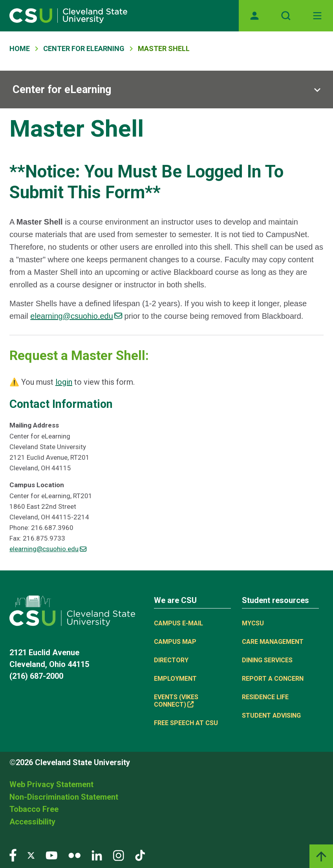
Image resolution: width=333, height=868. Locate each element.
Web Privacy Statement (51, 784)
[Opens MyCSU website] (254, 16)
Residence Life (265, 697)
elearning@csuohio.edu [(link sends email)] (76, 316)
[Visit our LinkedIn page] (97, 855)
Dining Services (267, 660)
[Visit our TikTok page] (140, 855)
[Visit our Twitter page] (31, 855)
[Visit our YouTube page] (51, 855)
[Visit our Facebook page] (13, 855)
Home (20, 48)
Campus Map (175, 642)
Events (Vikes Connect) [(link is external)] (176, 701)
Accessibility (32, 822)
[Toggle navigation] (317, 16)
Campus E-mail (178, 623)
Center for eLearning (62, 90)
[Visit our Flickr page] (74, 855)
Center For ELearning (84, 48)
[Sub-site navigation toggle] (166, 90)
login (64, 382)
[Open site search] (286, 16)
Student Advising (271, 715)
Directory (171, 660)
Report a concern (273, 679)
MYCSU (253, 623)
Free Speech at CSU (186, 723)
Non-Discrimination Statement (64, 797)
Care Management (273, 642)
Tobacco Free (34, 809)
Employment (175, 679)
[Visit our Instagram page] (119, 855)
